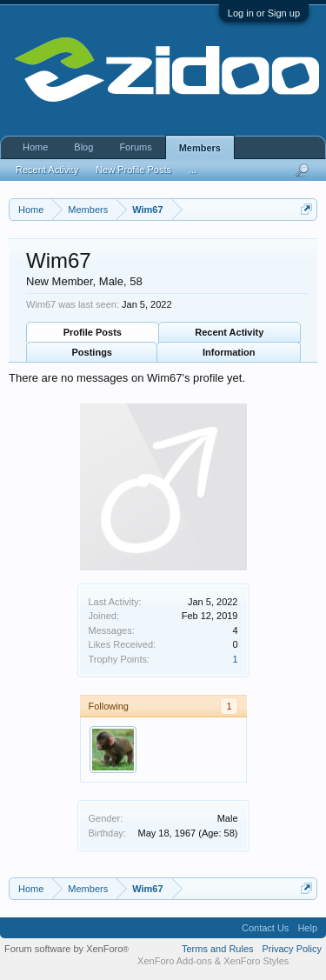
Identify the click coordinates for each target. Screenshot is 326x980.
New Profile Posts (133, 170)
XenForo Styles (256, 961)
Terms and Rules (218, 949)
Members (200, 148)
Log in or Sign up (264, 13)
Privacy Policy (292, 949)
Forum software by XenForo (67, 949)
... (193, 170)
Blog (83, 147)
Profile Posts (93, 332)
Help (307, 928)
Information (229, 352)
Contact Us (265, 928)
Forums (135, 147)
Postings (92, 352)
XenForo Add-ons (175, 961)
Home (35, 147)
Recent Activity (229, 332)
